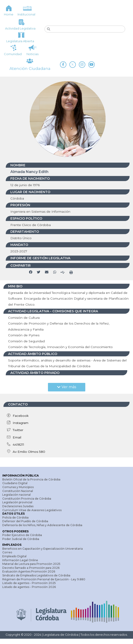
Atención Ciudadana (30, 71)
